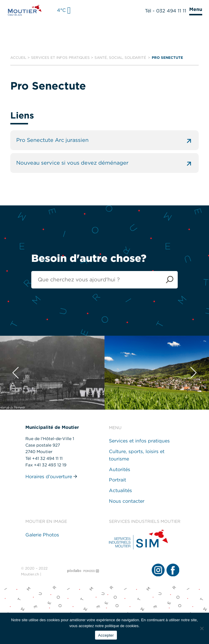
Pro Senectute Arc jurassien (104, 140)
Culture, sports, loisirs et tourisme (137, 455)
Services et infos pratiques (60, 57)
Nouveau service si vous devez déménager (104, 163)
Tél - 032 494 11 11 (166, 11)
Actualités (120, 490)
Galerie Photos (42, 535)
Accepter (106, 635)
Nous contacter (127, 501)
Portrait (117, 480)
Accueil (18, 57)
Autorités (120, 469)
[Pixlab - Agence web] (74, 571)
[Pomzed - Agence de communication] (91, 571)
